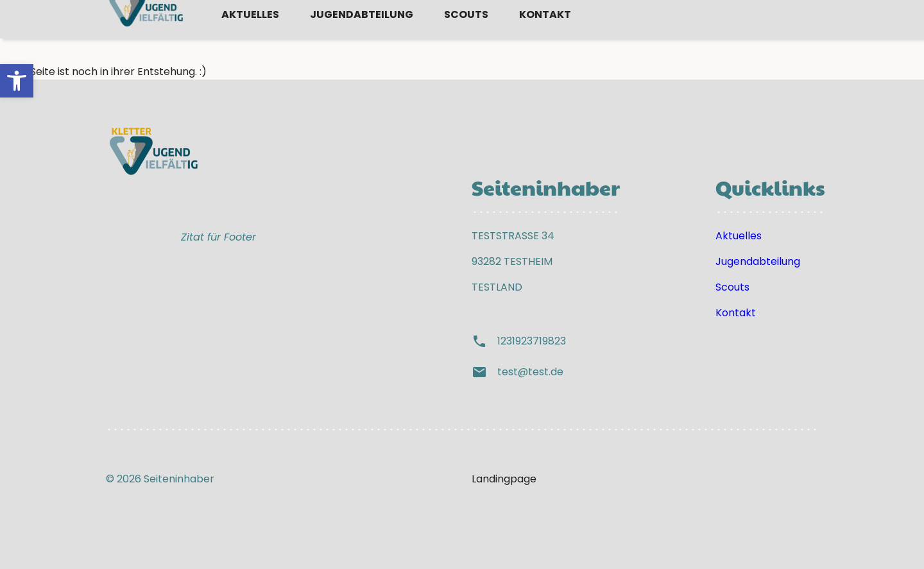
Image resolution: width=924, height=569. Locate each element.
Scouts (466, 40)
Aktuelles (250, 40)
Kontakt (545, 40)
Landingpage (504, 479)
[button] (17, 81)
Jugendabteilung (362, 40)
